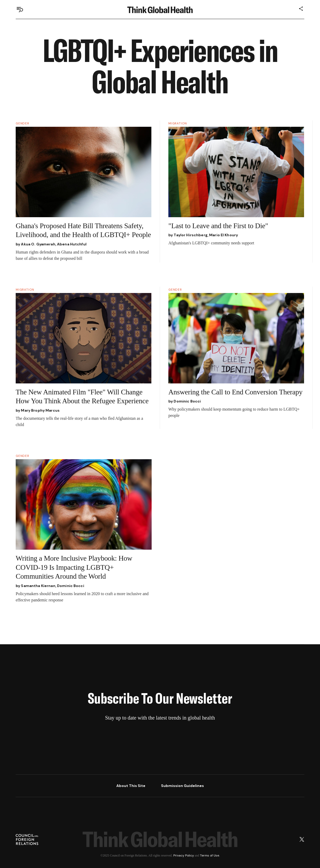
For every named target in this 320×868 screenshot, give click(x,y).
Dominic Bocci (187, 401)
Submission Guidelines (182, 786)
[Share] (301, 9)
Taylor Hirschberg (190, 235)
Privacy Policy (184, 855)
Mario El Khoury (224, 235)
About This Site (131, 786)
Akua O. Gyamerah (38, 244)
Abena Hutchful (72, 244)
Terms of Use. (210, 855)
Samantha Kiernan (38, 586)
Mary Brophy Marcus (40, 410)
